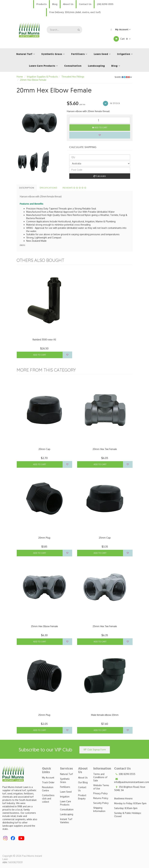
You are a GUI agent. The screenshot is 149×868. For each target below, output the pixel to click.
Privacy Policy (100, 793)
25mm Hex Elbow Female (44, 626)
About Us (68, 4)
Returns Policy (101, 798)
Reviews (74, 188)
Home (20, 77)
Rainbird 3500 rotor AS (44, 340)
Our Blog (83, 782)
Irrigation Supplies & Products (42, 77)
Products (41, 4)
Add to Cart (100, 128)
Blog (55, 4)
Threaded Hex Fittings (73, 77)
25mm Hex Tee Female (105, 626)
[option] (39, 123)
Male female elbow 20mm (105, 715)
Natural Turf (66, 774)
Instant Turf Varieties (66, 821)
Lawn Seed (66, 792)
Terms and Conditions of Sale (100, 777)
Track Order (48, 782)
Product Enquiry (82, 797)
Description (27, 188)
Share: (123, 77)
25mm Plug (44, 715)
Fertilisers (65, 787)
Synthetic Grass (65, 780)
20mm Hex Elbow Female (33, 80)
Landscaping (67, 814)
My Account (120, 29)
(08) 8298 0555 (105, 4)
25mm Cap (105, 538)
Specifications (48, 188)
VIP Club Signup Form (95, 750)
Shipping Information (99, 809)
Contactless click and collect (48, 798)
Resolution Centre (48, 789)
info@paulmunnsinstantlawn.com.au (132, 780)
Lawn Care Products (66, 803)
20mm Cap (44, 449)
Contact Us (85, 4)
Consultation (67, 809)
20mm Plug (44, 538)
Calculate (100, 176)
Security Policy (101, 803)
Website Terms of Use (101, 787)
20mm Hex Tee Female (105, 449)
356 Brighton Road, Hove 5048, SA (130, 788)
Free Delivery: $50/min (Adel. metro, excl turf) (75, 12)
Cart (122, 39)
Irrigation (65, 797)
